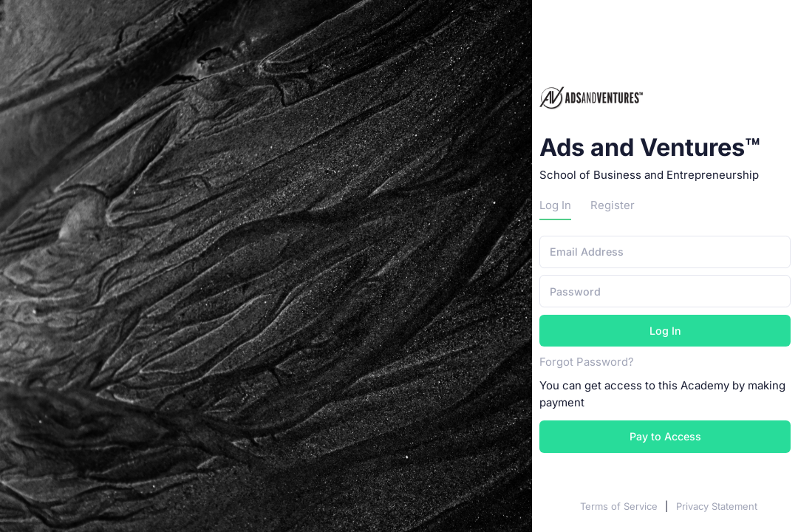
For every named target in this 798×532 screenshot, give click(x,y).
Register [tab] (613, 205)
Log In (665, 331)
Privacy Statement (717, 506)
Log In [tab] (555, 205)
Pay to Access (665, 436)
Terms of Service (620, 506)
